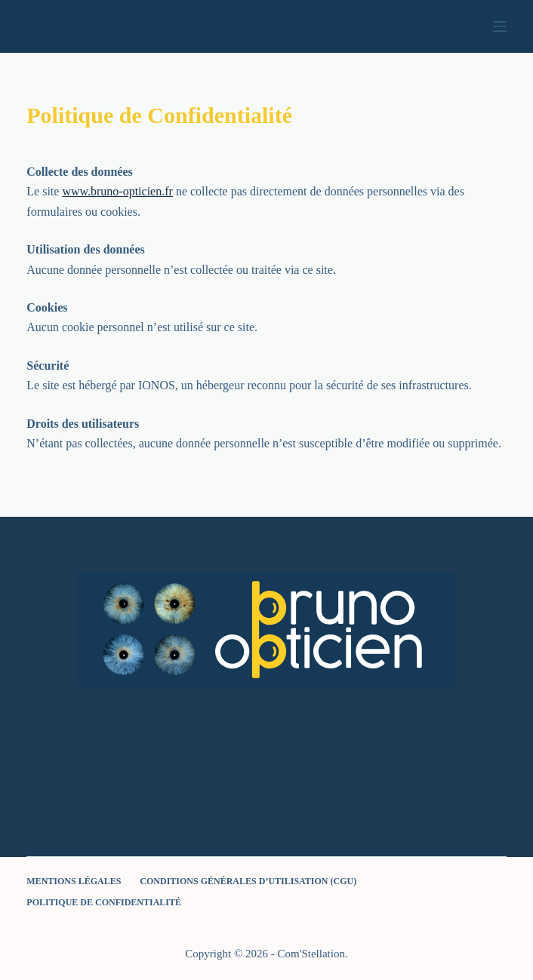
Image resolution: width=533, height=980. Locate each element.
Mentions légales (74, 881)
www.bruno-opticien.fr (117, 191)
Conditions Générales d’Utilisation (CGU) (248, 881)
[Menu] (500, 26)
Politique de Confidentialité (104, 902)
